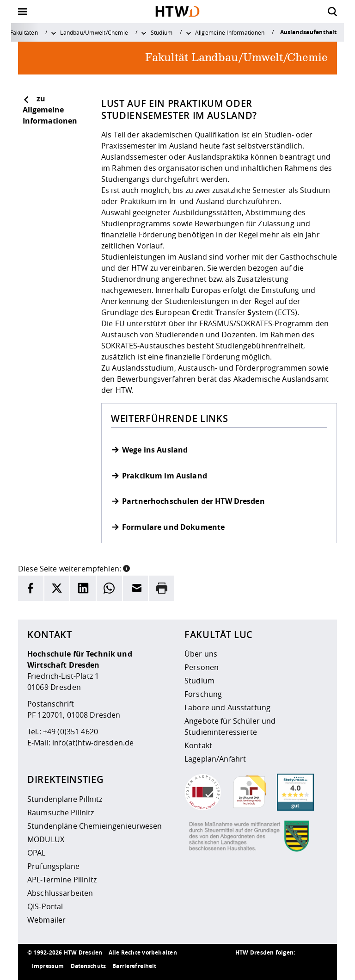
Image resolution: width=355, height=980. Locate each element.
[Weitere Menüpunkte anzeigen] (54, 32)
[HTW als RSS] (245, 966)
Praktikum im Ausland (165, 476)
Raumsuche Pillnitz (61, 813)
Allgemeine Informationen (230, 32)
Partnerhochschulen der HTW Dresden (193, 501)
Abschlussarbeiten (60, 893)
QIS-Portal (45, 906)
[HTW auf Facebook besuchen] (300, 966)
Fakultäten (24, 32)
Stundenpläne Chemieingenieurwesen (95, 826)
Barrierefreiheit (134, 966)
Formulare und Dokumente (173, 527)
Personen (202, 667)
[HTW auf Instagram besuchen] (263, 966)
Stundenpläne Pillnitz (65, 799)
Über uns (201, 654)
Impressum (48, 966)
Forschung (203, 694)
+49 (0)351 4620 (70, 732)
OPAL (37, 853)
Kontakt (198, 745)
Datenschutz (89, 966)
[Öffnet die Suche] (332, 12)
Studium (162, 32)
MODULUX (46, 839)
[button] (126, 568)
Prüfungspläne (53, 866)
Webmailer (46, 920)
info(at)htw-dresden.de (93, 743)
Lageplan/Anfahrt (215, 759)
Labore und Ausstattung (227, 707)
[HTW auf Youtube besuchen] (318, 966)
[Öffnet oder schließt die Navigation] (23, 12)
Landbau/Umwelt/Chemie (94, 32)
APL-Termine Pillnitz (62, 880)
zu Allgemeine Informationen (50, 110)
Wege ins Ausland (155, 450)
